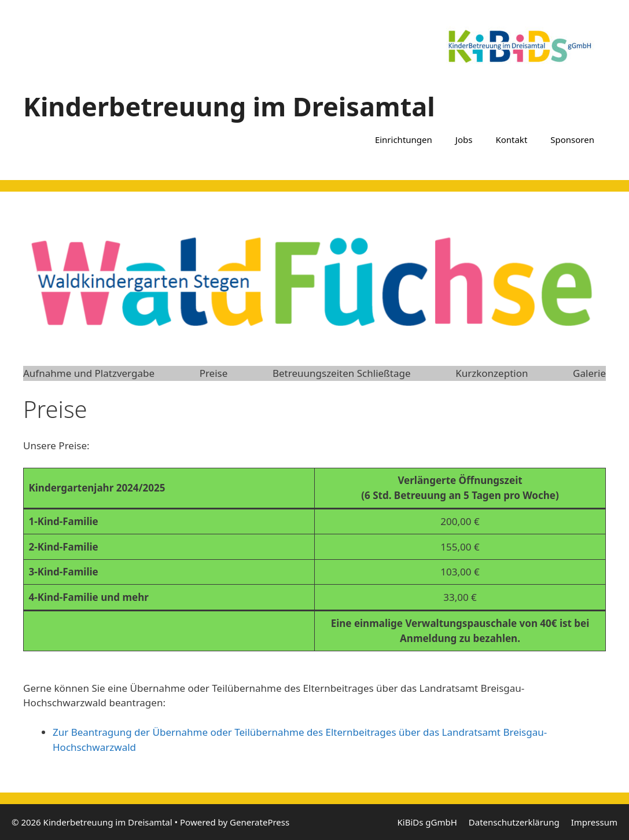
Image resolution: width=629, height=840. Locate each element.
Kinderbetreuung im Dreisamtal (229, 106)
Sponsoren (572, 140)
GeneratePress (260, 822)
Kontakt (511, 140)
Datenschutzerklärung (514, 822)
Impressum (594, 822)
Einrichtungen (404, 140)
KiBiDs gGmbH (427, 822)
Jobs (464, 140)
